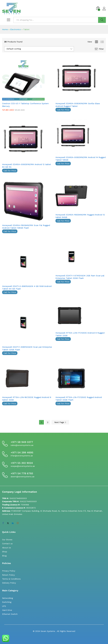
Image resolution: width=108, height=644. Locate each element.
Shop (5, 552)
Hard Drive (7, 610)
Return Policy (8, 575)
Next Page (60, 422)
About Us (7, 548)
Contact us (7, 544)
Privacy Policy (9, 571)
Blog (4, 556)
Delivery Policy (9, 583)
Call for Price (63, 110)
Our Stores (7, 540)
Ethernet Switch (10, 614)
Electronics (15, 29)
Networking (8, 598)
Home (5, 29)
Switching (7, 602)
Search (102, 20)
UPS (4, 606)
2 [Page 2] (48, 422)
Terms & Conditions (11, 579)
